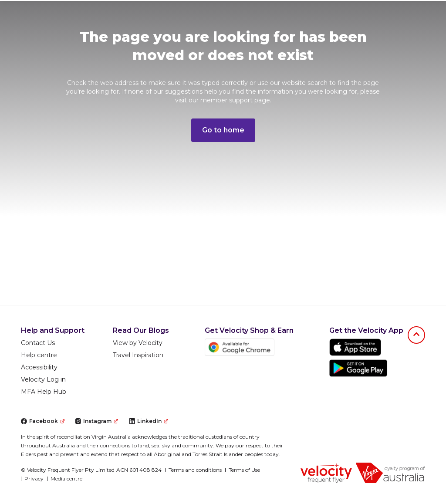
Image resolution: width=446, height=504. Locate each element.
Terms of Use (244, 470)
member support (226, 100)
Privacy (34, 479)
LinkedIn (149, 421)
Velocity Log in (43, 379)
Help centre (39, 355)
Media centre (66, 479)
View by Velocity (138, 343)
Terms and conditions (195, 470)
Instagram (96, 421)
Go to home (223, 130)
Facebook (43, 421)
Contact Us (38, 343)
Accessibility (39, 367)
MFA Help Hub (44, 392)
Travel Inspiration (138, 355)
